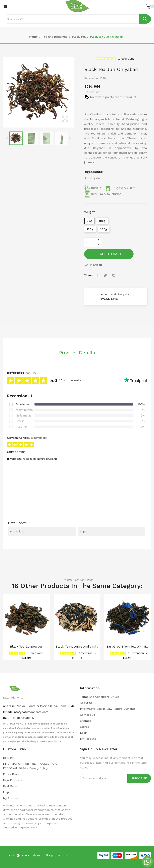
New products (13, 780)
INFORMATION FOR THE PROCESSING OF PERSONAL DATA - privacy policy (31, 766)
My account (88, 739)
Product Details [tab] (77, 353)
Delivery (8, 758)
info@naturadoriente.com (31, 712)
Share (98, 275)
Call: (7, 718)
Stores (84, 727)
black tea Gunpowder (26, 647)
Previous (2, 92)
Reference (16, 373)
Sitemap (86, 721)
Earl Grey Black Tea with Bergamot (128, 647)
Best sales (10, 786)
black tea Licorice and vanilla (77, 647)
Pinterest (114, 275)
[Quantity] (90, 242)
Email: (8, 712)
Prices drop (11, 774)
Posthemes (35, 855)
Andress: (10, 706)
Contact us (88, 715)
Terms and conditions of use (100, 697)
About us (86, 703)
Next (75, 92)
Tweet (106, 275)
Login (84, 733)
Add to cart (110, 254)
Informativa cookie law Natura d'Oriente (108, 709)
